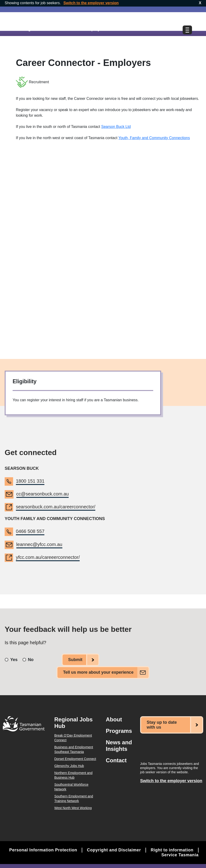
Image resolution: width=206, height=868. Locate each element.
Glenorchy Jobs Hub (69, 765)
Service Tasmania (180, 854)
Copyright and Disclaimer (114, 849)
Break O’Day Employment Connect (73, 737)
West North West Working (73, 807)
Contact (116, 760)
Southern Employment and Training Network (74, 798)
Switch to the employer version (91, 3)
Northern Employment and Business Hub (73, 774)
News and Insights (119, 745)
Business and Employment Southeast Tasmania (74, 749)
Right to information (172, 849)
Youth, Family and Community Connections (154, 138)
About (114, 719)
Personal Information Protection (42, 849)
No (31, 659)
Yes (14, 659)
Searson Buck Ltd (116, 127)
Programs (119, 730)
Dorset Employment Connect (75, 758)
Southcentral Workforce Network (71, 786)
